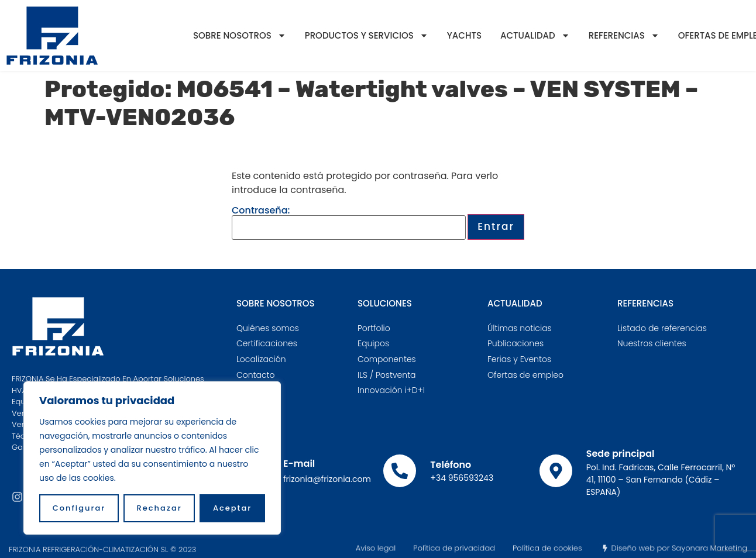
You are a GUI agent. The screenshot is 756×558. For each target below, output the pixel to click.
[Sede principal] (556, 471)
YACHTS (464, 35)
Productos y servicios (367, 35)
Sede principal (621, 454)
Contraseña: (349, 223)
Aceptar (232, 508)
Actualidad (535, 35)
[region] (152, 458)
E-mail (299, 464)
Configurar (79, 508)
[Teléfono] (400, 471)
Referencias (624, 35)
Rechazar (159, 508)
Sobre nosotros (240, 35)
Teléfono (451, 465)
